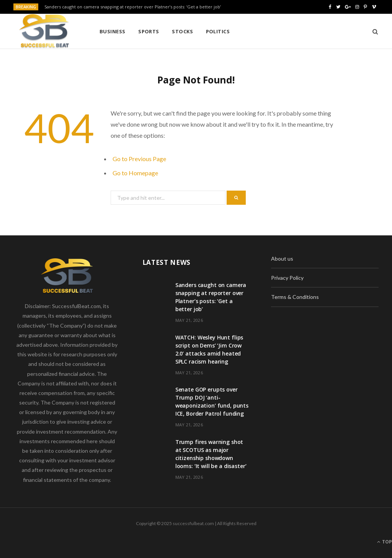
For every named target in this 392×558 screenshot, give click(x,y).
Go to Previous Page (139, 159)
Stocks (182, 31)
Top (385, 542)
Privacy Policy (287, 278)
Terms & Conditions (295, 297)
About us (282, 259)
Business (113, 31)
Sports (149, 31)
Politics (218, 31)
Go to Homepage (135, 173)
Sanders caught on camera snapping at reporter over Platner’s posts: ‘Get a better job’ (133, 7)
